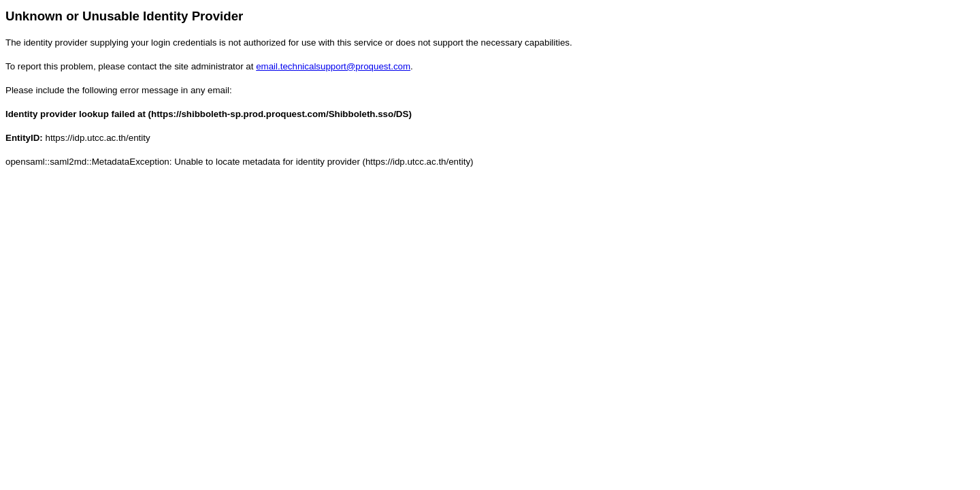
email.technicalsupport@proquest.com (333, 66)
